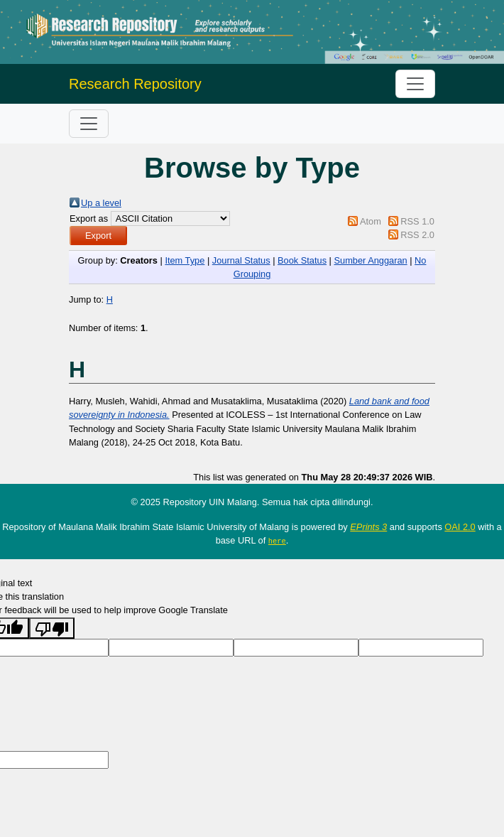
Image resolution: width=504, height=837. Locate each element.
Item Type (185, 260)
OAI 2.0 (460, 527)
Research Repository (135, 84)
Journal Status (241, 260)
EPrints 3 (368, 527)
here (277, 541)
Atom (371, 221)
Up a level (101, 203)
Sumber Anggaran (370, 260)
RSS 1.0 (417, 221)
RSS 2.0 (417, 235)
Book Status (302, 260)
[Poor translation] (52, 627)
